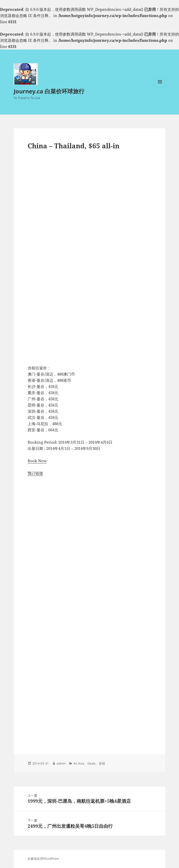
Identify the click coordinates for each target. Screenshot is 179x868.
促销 (102, 763)
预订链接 (35, 473)
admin (61, 763)
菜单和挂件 (160, 87)
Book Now (37, 461)
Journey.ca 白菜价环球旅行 (49, 91)
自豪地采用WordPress (43, 859)
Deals (92, 763)
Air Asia (79, 763)
